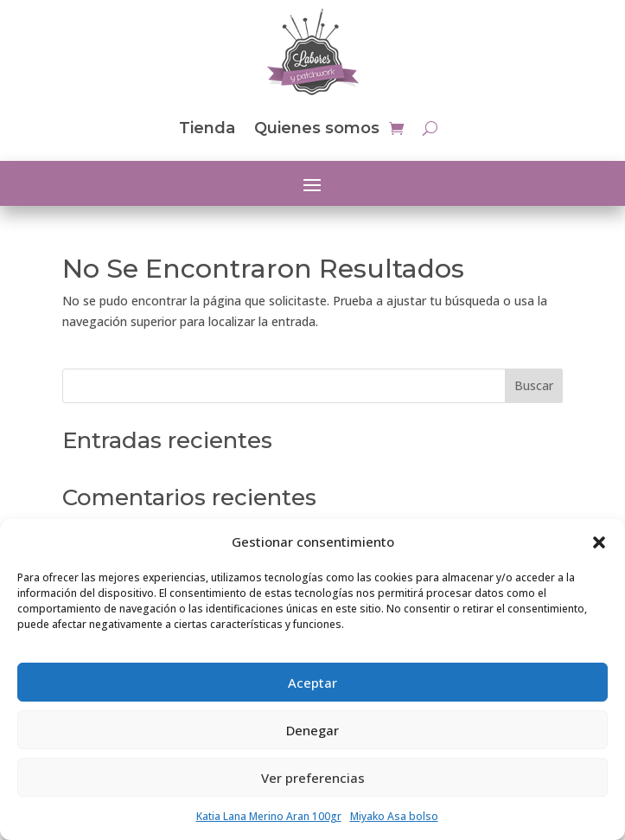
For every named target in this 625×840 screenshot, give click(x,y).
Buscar (534, 385)
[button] (599, 542)
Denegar (312, 730)
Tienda (207, 128)
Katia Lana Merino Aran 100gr (269, 816)
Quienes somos (317, 128)
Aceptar (312, 683)
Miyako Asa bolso (394, 816)
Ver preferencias (313, 778)
